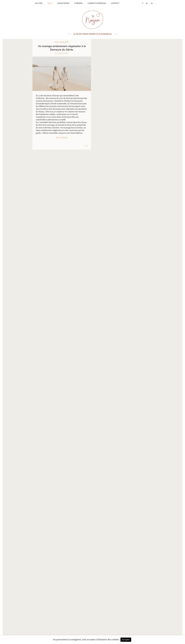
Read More (62, 138)
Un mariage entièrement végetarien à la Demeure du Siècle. (62, 48)
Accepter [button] (126, 640)
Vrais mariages (62, 42)
